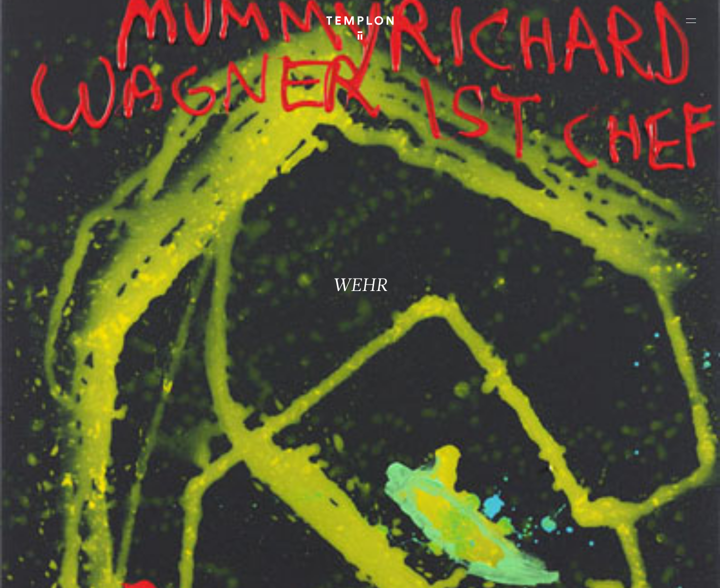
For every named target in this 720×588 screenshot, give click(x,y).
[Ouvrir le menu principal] (691, 20)
